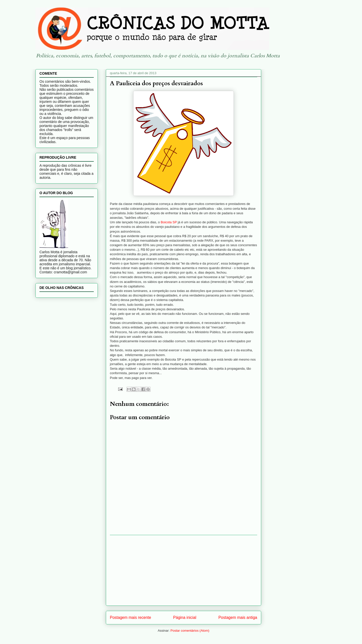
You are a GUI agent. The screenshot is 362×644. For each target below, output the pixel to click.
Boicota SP (169, 222)
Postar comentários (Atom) (190, 631)
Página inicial (185, 617)
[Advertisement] (184, 570)
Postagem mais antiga (238, 617)
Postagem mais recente (130, 617)
